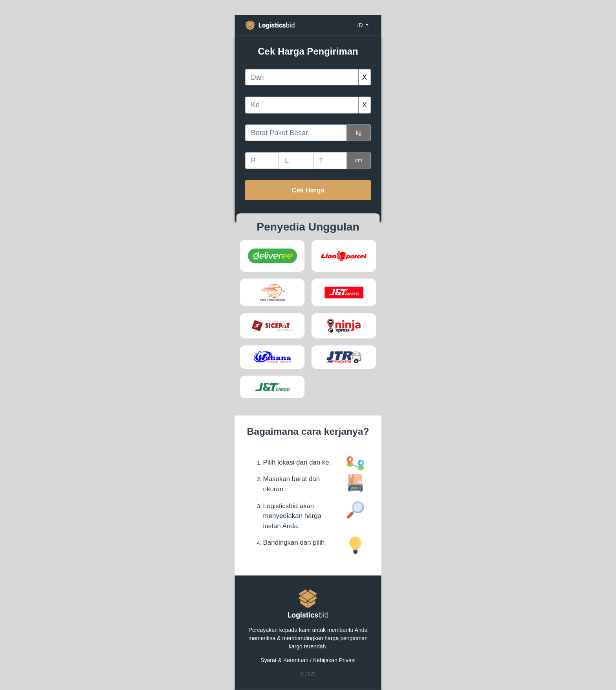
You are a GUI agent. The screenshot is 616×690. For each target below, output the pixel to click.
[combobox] (302, 77)
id (361, 25)
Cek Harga (308, 190)
